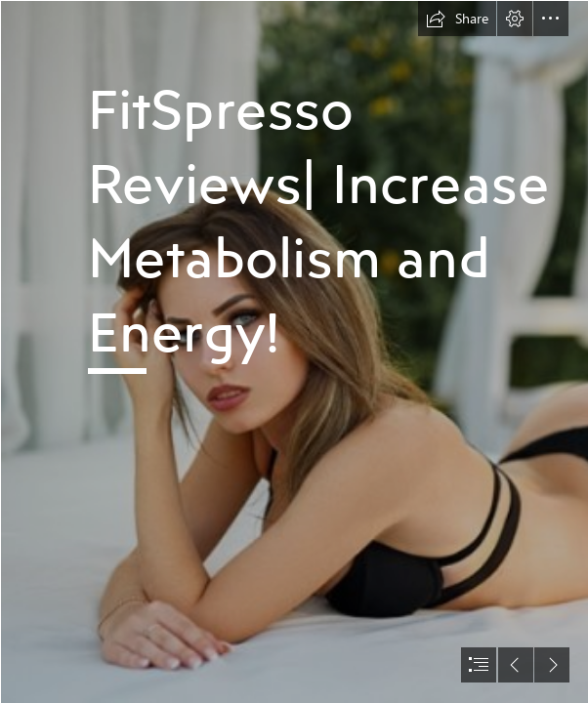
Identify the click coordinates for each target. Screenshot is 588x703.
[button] (457, 19)
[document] (294, 351)
